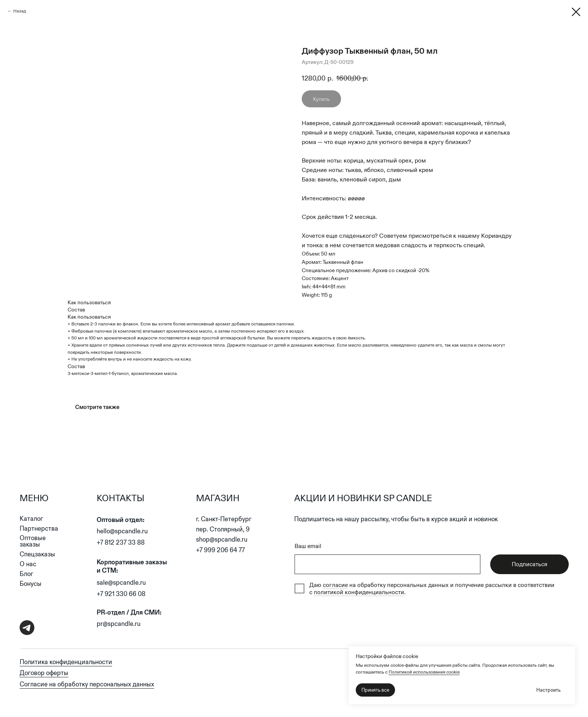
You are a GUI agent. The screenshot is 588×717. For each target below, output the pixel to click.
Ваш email (308, 546)
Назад (20, 11)
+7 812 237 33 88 (121, 543)
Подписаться (529, 564)
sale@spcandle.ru (121, 583)
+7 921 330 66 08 (121, 594)
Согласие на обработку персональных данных (87, 684)
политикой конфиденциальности (359, 592)
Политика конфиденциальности (66, 662)
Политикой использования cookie (424, 672)
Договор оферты (44, 673)
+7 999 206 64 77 (220, 550)
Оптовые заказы (33, 541)
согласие (335, 585)
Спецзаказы (37, 554)
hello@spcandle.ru (122, 531)
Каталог (31, 519)
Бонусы (31, 584)
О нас (28, 564)
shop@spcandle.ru (222, 540)
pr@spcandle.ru (119, 624)
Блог (26, 574)
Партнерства (39, 529)
